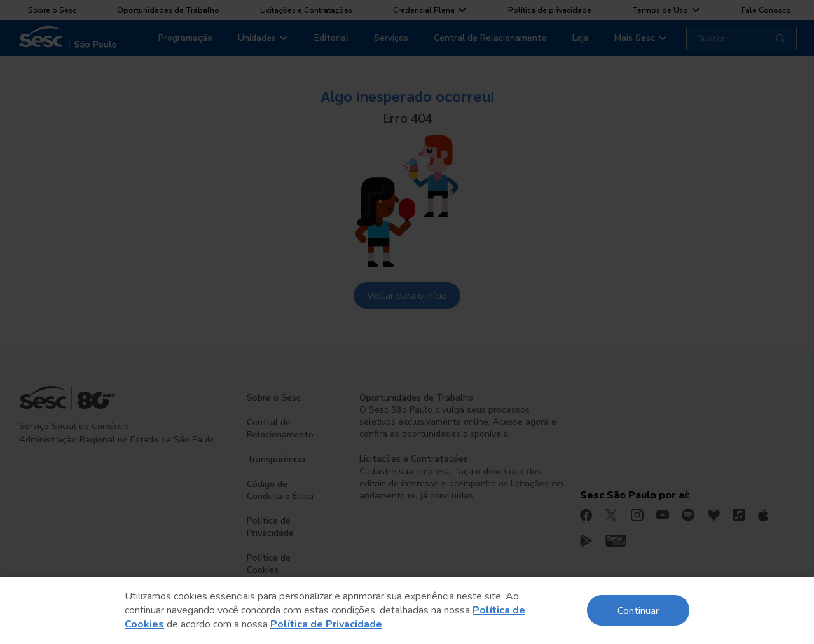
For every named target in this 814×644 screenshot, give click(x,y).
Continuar (638, 610)
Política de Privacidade (326, 624)
